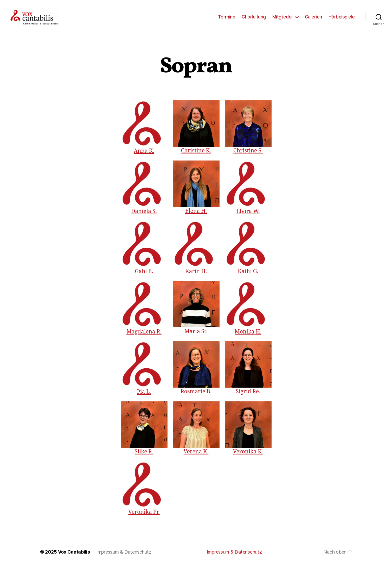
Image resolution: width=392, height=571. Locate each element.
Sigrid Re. (248, 396)
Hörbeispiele (342, 19)
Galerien (313, 19)
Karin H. (196, 276)
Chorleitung (254, 19)
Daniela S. (144, 216)
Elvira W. (248, 216)
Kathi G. (248, 276)
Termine (227, 19)
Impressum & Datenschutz (124, 556)
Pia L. (144, 396)
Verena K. (196, 456)
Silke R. (144, 456)
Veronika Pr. (144, 516)
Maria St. (196, 336)
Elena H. (196, 216)
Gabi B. (144, 276)
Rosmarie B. (196, 396)
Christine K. (196, 155)
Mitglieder (283, 19)
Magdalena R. (144, 336)
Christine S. (248, 155)
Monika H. (248, 336)
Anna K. (144, 155)
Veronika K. (248, 456)
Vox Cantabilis (74, 556)
